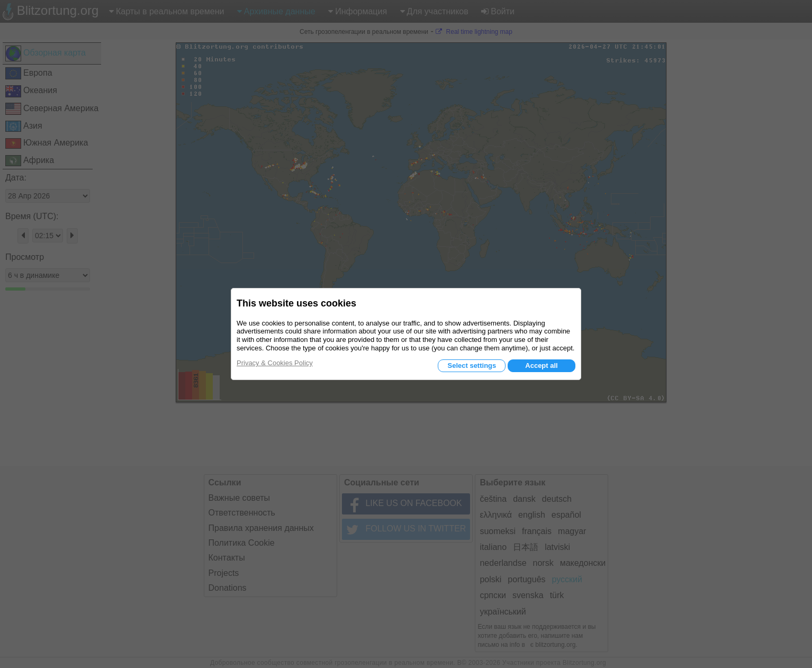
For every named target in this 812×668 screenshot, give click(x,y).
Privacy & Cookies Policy (275, 363)
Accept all (541, 365)
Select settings (472, 365)
